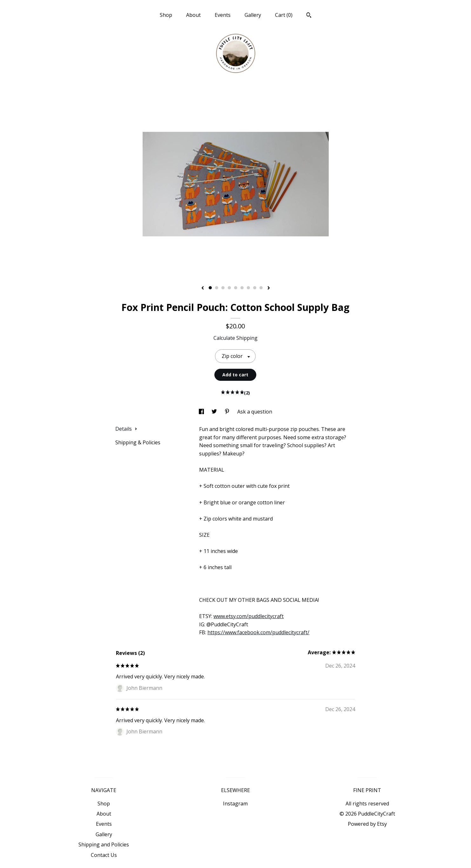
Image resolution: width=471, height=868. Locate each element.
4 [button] (229, 288)
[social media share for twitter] (215, 412)
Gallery (253, 15)
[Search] (309, 16)
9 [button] (261, 288)
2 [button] (217, 288)
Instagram (235, 804)
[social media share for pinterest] (228, 412)
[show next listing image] (269, 288)
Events (223, 15)
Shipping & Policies (138, 442)
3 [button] (223, 288)
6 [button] (242, 288)
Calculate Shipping (235, 338)
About (193, 15)
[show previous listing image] (203, 288)
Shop (166, 15)
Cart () (284, 15)
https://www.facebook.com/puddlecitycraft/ (258, 632)
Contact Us (104, 855)
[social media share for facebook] (202, 412)
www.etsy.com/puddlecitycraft (249, 616)
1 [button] (210, 288)
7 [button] (248, 288)
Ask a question (255, 412)
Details (126, 429)
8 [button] (255, 288)
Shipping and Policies (104, 844)
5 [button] (236, 288)
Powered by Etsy (367, 824)
